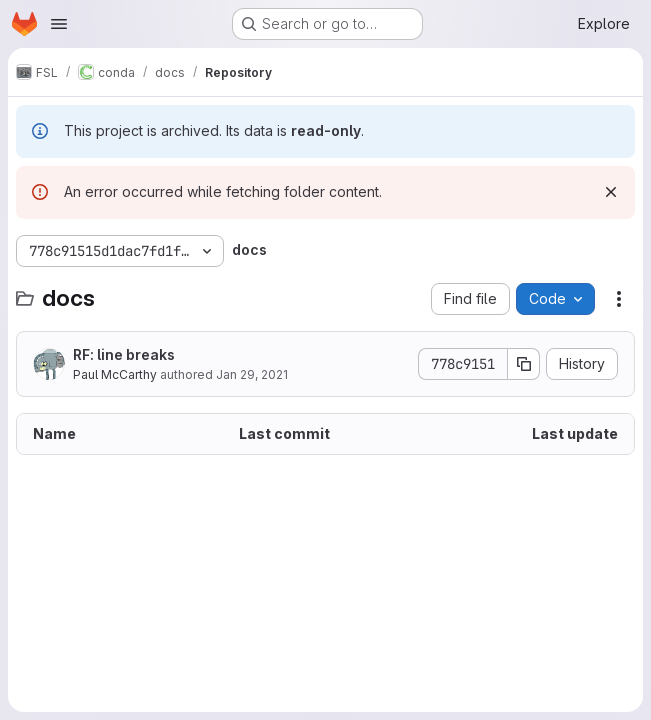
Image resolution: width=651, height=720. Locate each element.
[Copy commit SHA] (524, 364)
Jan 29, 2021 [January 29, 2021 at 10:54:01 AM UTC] (252, 374)
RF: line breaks (124, 354)
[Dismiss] (611, 192)
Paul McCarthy (115, 374)
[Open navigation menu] (59, 24)
